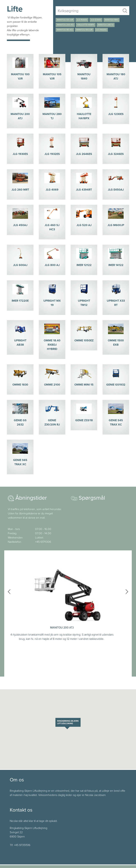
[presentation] (9, 592)
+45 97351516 (22, 845)
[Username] (88, 11)
